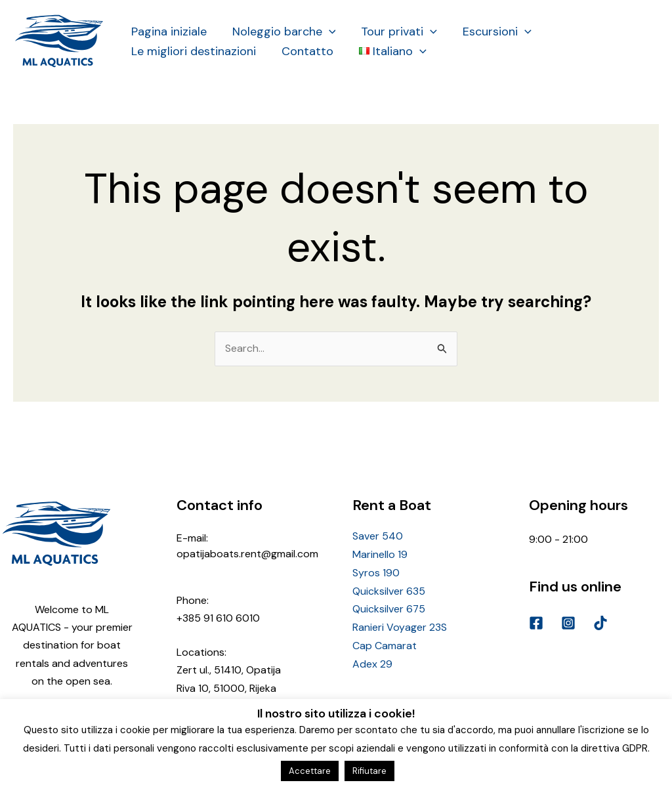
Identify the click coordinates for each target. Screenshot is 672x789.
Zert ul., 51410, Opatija (229, 670)
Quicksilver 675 (389, 608)
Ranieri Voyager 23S (400, 626)
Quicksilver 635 (389, 590)
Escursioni (491, 32)
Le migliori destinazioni (192, 51)
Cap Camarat (385, 644)
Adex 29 (372, 662)
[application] (326, 32)
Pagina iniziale (168, 32)
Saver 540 (378, 537)
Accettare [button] (310, 771)
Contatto (304, 51)
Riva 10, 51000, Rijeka (226, 688)
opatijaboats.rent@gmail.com (247, 554)
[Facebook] (536, 623)
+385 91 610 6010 (218, 618)
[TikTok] (600, 623)
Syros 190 (376, 573)
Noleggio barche (281, 32)
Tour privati (394, 32)
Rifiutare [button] (369, 771)
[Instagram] (568, 623)
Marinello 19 (380, 555)
